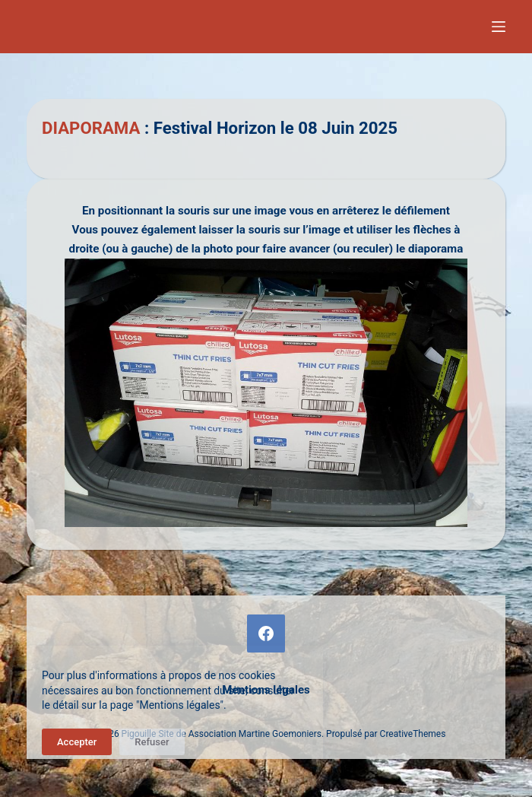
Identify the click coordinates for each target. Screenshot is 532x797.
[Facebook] (266, 633)
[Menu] (499, 27)
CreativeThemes (413, 734)
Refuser (152, 742)
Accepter (77, 742)
